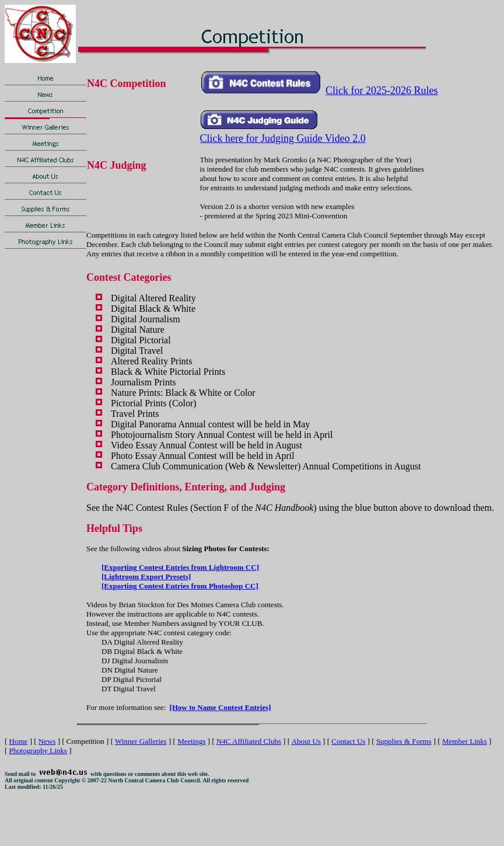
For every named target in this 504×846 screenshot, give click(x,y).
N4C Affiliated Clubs (249, 741)
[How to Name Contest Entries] (220, 707)
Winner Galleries (141, 741)
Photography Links (38, 751)
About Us (306, 741)
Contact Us (348, 741)
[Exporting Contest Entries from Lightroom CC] (180, 567)
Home (19, 741)
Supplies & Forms (404, 741)
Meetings (191, 741)
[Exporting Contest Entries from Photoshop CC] (180, 586)
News (47, 741)
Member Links (465, 741)
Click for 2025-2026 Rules (381, 90)
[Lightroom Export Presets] (146, 577)
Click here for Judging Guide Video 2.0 (283, 138)
